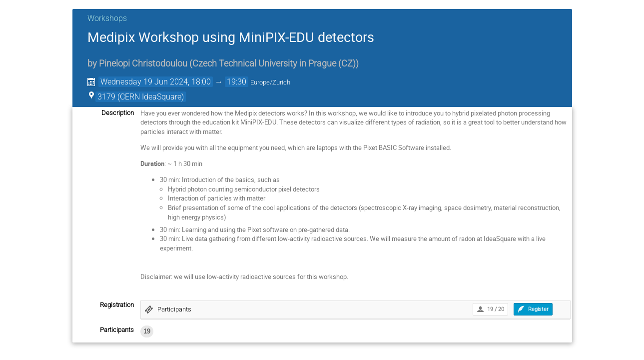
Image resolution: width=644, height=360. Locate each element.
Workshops (107, 18)
